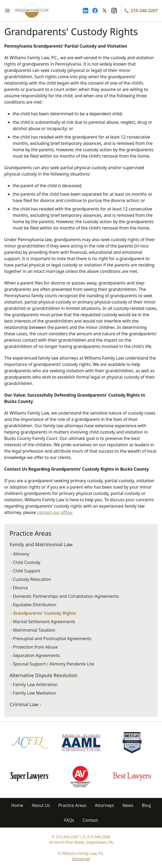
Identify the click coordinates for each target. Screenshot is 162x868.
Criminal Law (25, 704)
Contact (90, 820)
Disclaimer (81, 859)
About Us (41, 805)
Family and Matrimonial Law (41, 544)
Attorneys (104, 805)
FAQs (69, 820)
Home (17, 805)
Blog (146, 805)
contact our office (54, 512)
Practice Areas (73, 805)
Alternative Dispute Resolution (43, 675)
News (128, 805)
